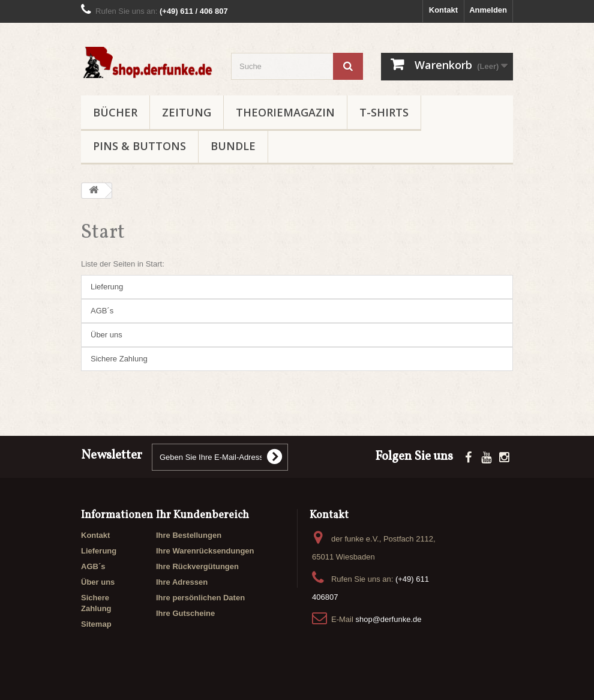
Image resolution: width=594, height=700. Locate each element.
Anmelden (488, 10)
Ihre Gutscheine (185, 613)
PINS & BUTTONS (139, 146)
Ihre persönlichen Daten (200, 598)
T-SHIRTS (384, 112)
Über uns (106, 335)
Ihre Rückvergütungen (197, 566)
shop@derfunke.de (388, 619)
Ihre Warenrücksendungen (205, 551)
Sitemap (96, 624)
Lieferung (107, 287)
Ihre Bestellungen (189, 535)
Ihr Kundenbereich (202, 515)
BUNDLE (233, 146)
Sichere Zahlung (119, 359)
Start (103, 233)
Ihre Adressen (182, 582)
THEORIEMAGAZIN (285, 112)
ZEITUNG (187, 112)
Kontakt (443, 10)
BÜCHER (115, 112)
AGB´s (102, 311)
